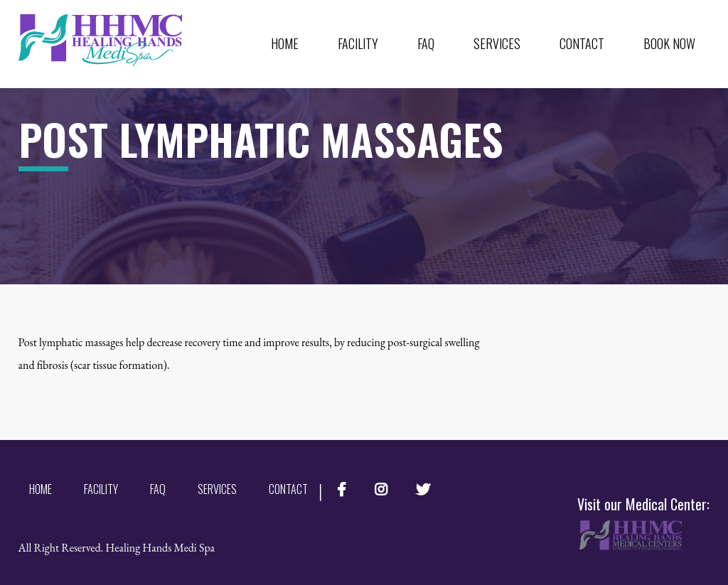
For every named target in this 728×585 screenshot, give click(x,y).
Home (285, 43)
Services (497, 43)
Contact (582, 43)
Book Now (669, 43)
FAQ (426, 43)
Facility (358, 43)
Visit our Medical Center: (643, 523)
